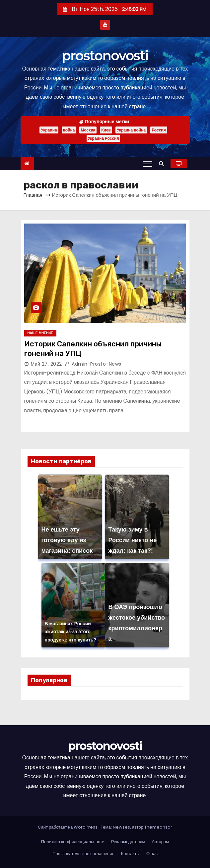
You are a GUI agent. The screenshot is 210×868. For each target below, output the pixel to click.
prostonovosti (105, 55)
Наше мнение (40, 333)
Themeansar (158, 827)
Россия (159, 130)
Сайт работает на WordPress (68, 827)
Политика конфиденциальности (73, 842)
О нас (152, 854)
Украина (49, 130)
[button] (163, 163)
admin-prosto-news (93, 364)
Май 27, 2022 (46, 364)
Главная (33, 195)
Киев (106, 130)
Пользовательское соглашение (83, 854)
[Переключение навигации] (148, 164)
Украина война (131, 130)
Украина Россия (104, 138)
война (69, 130)
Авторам (161, 842)
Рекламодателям (128, 842)
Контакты (130, 854)
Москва (88, 130)
